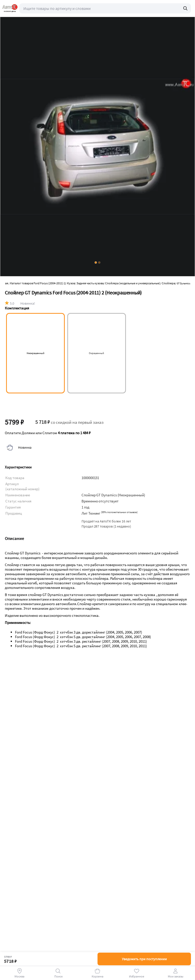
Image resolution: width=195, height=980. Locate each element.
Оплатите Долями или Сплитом (48, 433)
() (119, 512)
